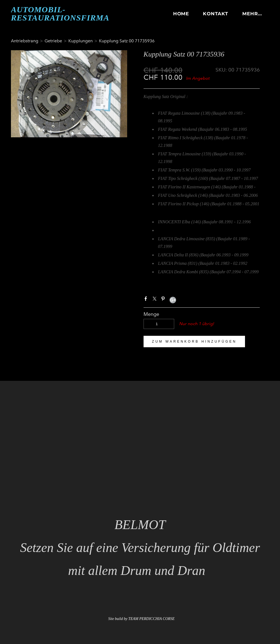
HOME (181, 14)
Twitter (156, 300)
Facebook (147, 300)
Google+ (173, 300)
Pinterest (164, 300)
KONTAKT (216, 14)
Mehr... (252, 14)
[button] (194, 342)
